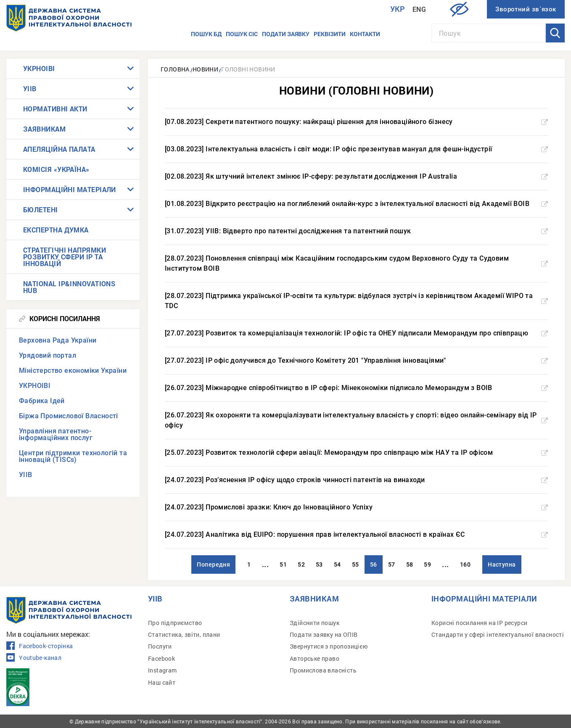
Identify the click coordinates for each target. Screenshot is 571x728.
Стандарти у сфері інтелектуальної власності (498, 634)
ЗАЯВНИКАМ (44, 129)
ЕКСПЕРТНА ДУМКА (56, 230)
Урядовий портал (48, 355)
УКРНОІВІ (39, 68)
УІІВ (30, 88)
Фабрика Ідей (42, 401)
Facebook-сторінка (40, 646)
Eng (419, 9)
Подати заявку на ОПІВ (324, 634)
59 (427, 564)
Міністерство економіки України (73, 371)
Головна (175, 69)
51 (283, 564)
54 (337, 564)
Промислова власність (323, 670)
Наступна (502, 564)
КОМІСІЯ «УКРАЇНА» (56, 169)
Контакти (365, 34)
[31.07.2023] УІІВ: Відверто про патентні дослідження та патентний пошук (356, 231)
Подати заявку (286, 34)
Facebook (161, 658)
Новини (205, 69)
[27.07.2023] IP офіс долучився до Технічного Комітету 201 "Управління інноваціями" (356, 360)
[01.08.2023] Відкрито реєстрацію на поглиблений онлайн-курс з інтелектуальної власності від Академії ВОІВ (356, 204)
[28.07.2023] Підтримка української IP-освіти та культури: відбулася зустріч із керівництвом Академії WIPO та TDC (356, 301)
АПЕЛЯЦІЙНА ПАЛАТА (59, 149)
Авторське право (315, 658)
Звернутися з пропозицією (329, 646)
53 (319, 564)
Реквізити (330, 34)
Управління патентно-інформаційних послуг (56, 434)
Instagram (163, 670)
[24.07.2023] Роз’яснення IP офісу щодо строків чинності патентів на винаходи (356, 480)
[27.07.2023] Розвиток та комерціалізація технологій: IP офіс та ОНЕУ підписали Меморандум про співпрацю (356, 333)
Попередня (213, 564)
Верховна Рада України (58, 340)
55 (356, 564)
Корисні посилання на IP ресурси (479, 623)
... (265, 564)
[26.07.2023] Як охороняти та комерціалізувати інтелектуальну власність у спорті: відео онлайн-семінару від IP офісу (356, 420)
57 (392, 564)
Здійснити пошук (315, 623)
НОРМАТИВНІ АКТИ (55, 109)
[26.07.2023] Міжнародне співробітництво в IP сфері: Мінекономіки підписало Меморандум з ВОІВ (356, 388)
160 (465, 564)
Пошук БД (206, 34)
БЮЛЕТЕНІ (41, 210)
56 (374, 564)
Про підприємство (175, 623)
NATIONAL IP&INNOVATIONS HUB (69, 287)
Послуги (160, 646)
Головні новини (248, 69)
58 (410, 564)
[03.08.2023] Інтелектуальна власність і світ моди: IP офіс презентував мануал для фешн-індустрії (356, 149)
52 (301, 564)
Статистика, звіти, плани (184, 634)
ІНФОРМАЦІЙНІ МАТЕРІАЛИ (70, 189)
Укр (398, 9)
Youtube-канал (34, 658)
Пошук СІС (242, 34)
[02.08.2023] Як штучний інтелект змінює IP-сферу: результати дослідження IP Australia (356, 176)
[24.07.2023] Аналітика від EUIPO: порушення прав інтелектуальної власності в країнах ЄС (356, 534)
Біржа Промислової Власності (69, 416)
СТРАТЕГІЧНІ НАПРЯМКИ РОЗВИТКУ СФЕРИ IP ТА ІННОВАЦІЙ (65, 257)
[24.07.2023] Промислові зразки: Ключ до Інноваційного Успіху (356, 507)
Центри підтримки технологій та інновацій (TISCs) (73, 456)
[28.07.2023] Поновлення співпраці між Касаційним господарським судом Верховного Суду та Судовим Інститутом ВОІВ (356, 263)
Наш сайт (162, 682)
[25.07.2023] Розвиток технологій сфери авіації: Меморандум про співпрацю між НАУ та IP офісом (356, 452)
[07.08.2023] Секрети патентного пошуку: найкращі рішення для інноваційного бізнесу (356, 122)
